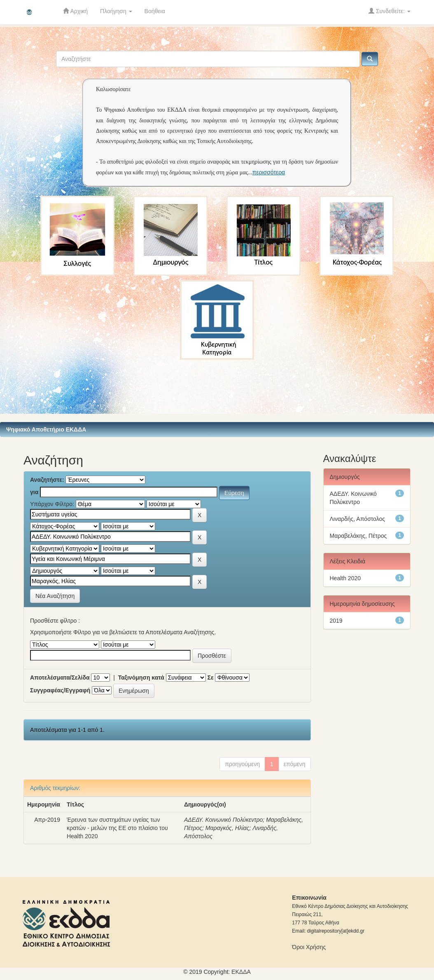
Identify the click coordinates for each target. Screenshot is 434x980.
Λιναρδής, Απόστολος (357, 519)
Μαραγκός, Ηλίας (227, 828)
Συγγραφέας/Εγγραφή (60, 690)
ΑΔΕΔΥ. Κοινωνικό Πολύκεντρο (223, 820)
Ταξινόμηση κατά (141, 678)
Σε (211, 678)
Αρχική (75, 11)
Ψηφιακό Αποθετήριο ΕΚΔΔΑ (46, 429)
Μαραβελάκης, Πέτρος (358, 536)
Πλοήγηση (116, 11)
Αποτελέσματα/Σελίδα (60, 678)
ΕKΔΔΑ (241, 972)
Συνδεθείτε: (390, 11)
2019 (336, 621)
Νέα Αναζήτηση (55, 596)
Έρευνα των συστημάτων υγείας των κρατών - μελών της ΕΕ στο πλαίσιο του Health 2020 (117, 828)
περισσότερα (269, 172)
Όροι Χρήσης (309, 947)
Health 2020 (345, 578)
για (34, 492)
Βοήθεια (155, 11)
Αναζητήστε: (47, 480)
